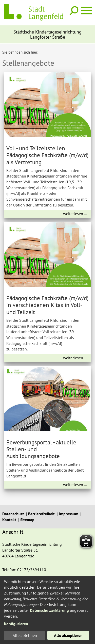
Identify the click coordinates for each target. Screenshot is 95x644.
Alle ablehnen (25, 635)
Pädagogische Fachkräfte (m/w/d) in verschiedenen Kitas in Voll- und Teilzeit (47, 305)
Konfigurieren (16, 624)
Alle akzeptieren (68, 635)
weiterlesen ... (75, 214)
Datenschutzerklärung (49, 610)
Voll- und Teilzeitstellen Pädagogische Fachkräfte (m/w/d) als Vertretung (47, 155)
